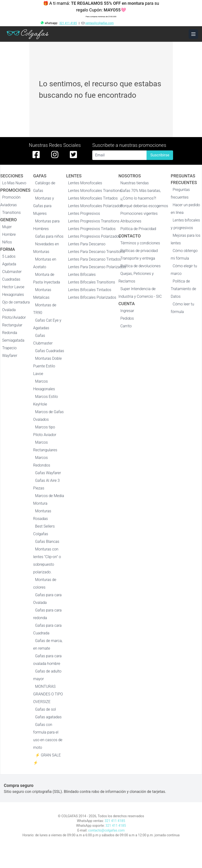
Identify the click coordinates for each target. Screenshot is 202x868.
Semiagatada (13, 340)
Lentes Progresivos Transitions (94, 221)
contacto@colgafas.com (106, 830)
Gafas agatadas (48, 717)
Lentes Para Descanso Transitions (97, 252)
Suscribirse (160, 155)
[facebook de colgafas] (36, 154)
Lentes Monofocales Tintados (93, 198)
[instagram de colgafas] (55, 154)
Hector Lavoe (13, 287)
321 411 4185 (68, 23)
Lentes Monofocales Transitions (95, 191)
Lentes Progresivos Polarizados (94, 236)
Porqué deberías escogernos (144, 206)
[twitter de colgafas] (73, 154)
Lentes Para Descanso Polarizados (97, 267)
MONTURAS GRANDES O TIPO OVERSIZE (48, 694)
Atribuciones (131, 221)
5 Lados (9, 256)
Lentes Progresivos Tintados (92, 229)
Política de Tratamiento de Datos (183, 289)
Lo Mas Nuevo (14, 183)
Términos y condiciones (140, 243)
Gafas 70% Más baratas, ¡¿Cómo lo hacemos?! (140, 194)
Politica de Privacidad (138, 229)
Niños (7, 242)
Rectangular (12, 325)
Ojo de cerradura (16, 302)
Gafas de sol (46, 709)
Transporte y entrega (138, 258)
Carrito (126, 326)
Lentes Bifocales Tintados (90, 290)
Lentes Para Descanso (87, 244)
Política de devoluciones (140, 266)
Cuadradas (11, 279)
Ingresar (127, 311)
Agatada (9, 264)
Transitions (11, 213)
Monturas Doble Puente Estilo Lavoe (47, 366)
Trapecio (9, 348)
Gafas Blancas (47, 542)
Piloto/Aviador (14, 317)
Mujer (7, 227)
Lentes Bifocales (82, 275)
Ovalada (9, 310)
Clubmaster (12, 272)
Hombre (9, 234)
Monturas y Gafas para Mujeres (44, 206)
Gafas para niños (49, 236)
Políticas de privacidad (139, 251)
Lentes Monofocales (85, 183)
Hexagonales (13, 295)
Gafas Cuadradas (50, 351)
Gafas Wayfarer (48, 473)
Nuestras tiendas (134, 183)
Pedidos (127, 318)
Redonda (10, 333)
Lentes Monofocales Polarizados (96, 206)
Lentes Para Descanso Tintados (95, 259)
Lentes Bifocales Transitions (92, 282)
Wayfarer (10, 356)
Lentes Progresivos (84, 213)
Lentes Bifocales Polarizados (92, 297)
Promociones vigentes (139, 213)
